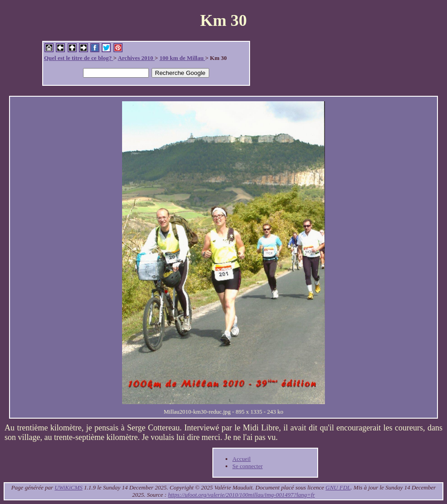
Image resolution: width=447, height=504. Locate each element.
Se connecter (248, 466)
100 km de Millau (182, 58)
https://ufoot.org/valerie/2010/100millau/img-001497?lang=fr (241, 495)
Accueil (241, 459)
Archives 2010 (136, 58)
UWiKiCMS (68, 487)
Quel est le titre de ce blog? (79, 58)
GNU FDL (338, 487)
